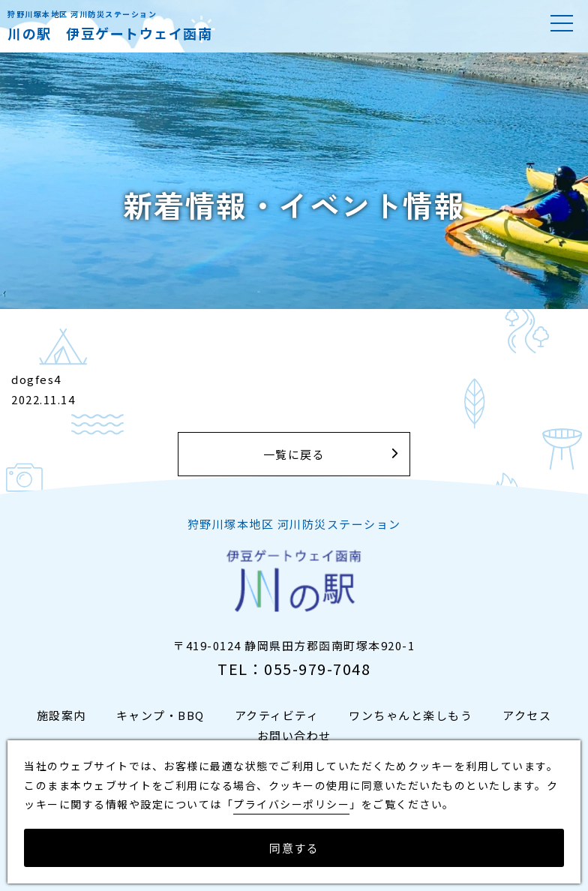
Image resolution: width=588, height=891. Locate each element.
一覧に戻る (294, 454)
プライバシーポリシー (291, 804)
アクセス (527, 715)
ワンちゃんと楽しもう (411, 715)
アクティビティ (277, 715)
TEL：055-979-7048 (294, 669)
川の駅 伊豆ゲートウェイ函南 (110, 33)
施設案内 (61, 715)
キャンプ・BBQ (160, 715)
